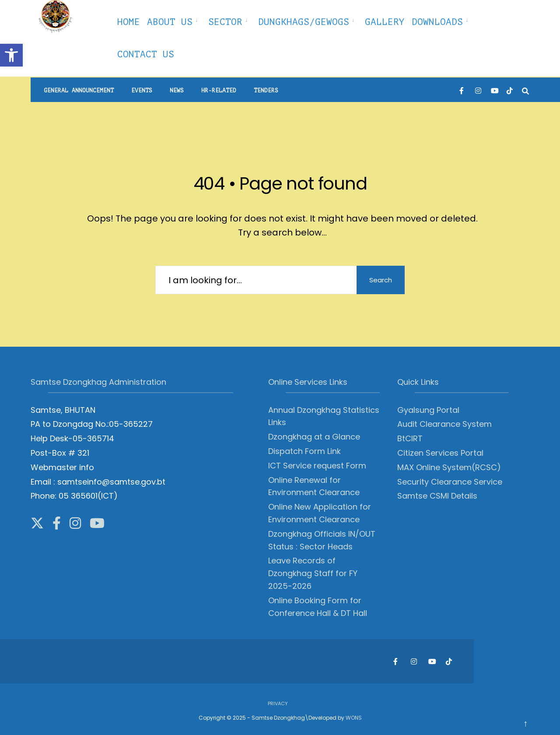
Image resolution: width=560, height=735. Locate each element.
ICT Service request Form (317, 466)
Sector (225, 22)
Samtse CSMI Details (437, 496)
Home (129, 22)
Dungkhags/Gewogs (304, 22)
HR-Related (219, 90)
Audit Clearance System (444, 424)
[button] (11, 55)
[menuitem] (174, 21)
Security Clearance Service (450, 482)
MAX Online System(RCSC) (449, 467)
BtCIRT (410, 438)
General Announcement (79, 90)
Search (381, 280)
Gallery (385, 22)
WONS (354, 718)
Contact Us (146, 54)
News (177, 90)
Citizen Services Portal (440, 453)
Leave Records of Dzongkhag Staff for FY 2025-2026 (313, 573)
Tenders (266, 90)
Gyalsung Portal (428, 410)
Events (142, 90)
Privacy (278, 703)
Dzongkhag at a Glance (314, 437)
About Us (170, 22)
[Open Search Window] (525, 90)
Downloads (437, 22)
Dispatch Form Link (304, 451)
